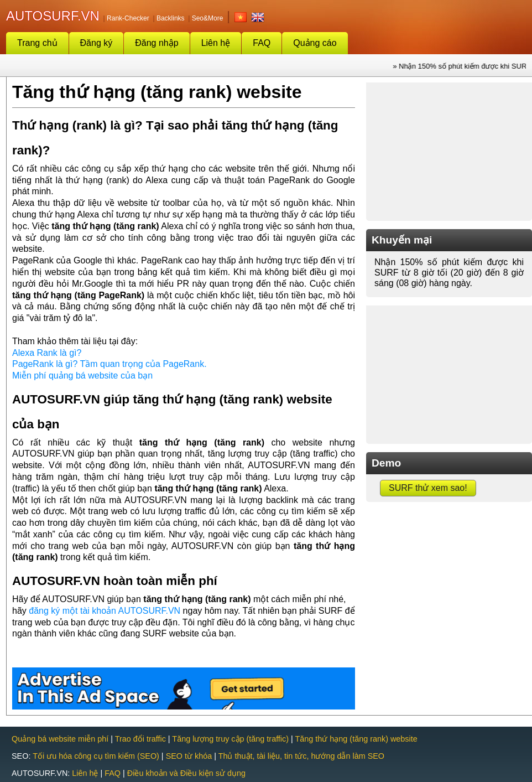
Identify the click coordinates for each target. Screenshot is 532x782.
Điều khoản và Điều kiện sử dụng (186, 773)
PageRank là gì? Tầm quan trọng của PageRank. (109, 364)
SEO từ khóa (189, 756)
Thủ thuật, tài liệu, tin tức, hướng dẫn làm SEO (301, 756)
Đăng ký (97, 43)
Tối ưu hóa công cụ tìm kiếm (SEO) (96, 756)
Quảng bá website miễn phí (60, 739)
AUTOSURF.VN (53, 16)
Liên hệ (216, 43)
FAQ (262, 43)
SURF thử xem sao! (428, 488)
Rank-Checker (128, 18)
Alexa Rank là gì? (47, 353)
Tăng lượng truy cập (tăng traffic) (230, 739)
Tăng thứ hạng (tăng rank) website (356, 739)
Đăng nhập (157, 43)
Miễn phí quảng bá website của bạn (82, 376)
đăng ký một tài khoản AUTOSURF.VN (105, 611)
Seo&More (208, 18)
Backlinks (171, 18)
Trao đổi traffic (140, 739)
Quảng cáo (315, 43)
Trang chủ (37, 43)
